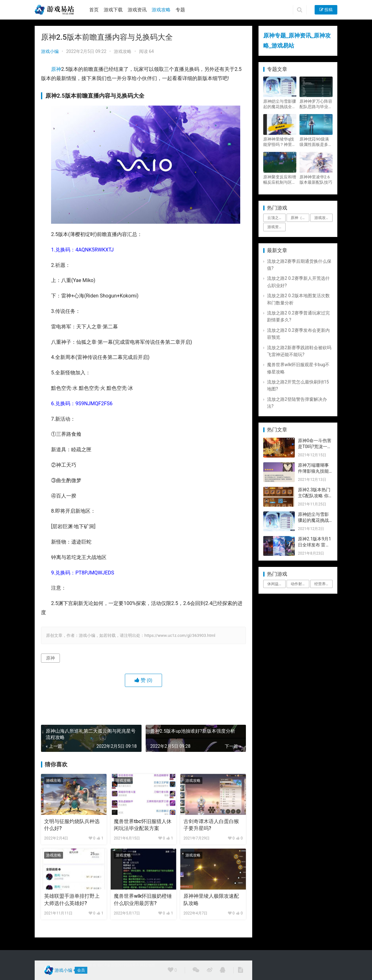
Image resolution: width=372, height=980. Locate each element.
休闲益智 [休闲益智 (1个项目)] (275, 584)
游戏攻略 (161, 10)
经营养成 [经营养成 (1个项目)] (322, 584)
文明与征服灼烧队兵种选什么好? (72, 825)
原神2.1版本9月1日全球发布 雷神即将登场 (314, 545)
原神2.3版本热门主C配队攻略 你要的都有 (314, 496)
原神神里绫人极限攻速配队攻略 (211, 899)
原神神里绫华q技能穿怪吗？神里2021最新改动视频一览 (279, 142)
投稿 (326, 10)
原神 (56, 69)
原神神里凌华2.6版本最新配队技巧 (316, 180)
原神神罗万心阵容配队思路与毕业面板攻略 (316, 104)
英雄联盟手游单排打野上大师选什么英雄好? (72, 899)
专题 (180, 10)
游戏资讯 (137, 10)
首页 (94, 10)
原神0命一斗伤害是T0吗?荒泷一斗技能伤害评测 (315, 447)
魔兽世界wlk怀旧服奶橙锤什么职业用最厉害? (143, 899)
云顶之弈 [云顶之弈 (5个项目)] (275, 218)
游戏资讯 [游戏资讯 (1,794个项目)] (275, 227)
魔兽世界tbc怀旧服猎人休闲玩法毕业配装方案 (143, 825)
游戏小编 (50, 51)
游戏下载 (113, 10)
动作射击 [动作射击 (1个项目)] (298, 584)
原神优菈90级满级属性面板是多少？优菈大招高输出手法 (316, 142)
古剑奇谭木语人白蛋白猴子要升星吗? (211, 825)
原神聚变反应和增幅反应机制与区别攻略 (280, 180)
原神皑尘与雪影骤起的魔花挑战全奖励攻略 (280, 104)
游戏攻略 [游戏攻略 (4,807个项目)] (322, 218)
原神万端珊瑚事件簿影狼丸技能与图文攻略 (313, 471)
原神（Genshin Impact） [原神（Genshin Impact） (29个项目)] (300, 218)
